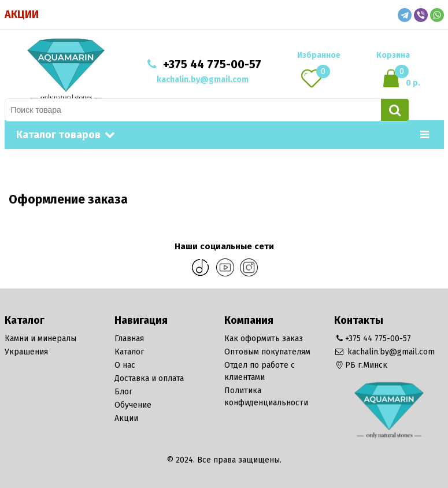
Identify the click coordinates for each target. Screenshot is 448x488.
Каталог (129, 352)
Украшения (26, 352)
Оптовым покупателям (267, 352)
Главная (129, 339)
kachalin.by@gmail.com (203, 80)
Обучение (133, 405)
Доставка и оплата (149, 378)
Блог (123, 392)
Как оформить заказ (264, 339)
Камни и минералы (40, 339)
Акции (22, 14)
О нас (125, 365)
